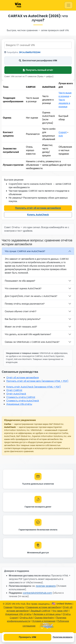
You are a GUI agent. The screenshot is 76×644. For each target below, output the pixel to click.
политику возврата (46, 586)
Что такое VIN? (60, 611)
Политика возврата (63, 637)
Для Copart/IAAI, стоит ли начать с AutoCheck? (31, 296)
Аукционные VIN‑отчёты (19, 404)
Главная (8, 607)
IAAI (61, 136)
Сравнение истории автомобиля (43, 607)
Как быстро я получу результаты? (23, 319)
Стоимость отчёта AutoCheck (23, 401)
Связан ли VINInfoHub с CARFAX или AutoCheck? (32, 342)
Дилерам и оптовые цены (47, 614)
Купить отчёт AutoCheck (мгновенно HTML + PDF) (34, 387)
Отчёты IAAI (26, 618)
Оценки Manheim (44, 618)
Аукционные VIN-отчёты (18, 614)
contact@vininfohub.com (37, 593)
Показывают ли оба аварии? (20, 281)
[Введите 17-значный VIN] (38, 45)
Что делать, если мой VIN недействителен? (28, 334)
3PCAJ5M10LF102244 (30, 52)
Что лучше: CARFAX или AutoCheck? (25, 251)
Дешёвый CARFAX (40, 611)
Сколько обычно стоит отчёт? (21, 311)
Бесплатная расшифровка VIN (38, 60)
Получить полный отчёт (38, 70)
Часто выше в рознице (65, 95)
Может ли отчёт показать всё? (21, 327)
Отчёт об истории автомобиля (23, 378)
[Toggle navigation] (68, 5)
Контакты (19, 607)
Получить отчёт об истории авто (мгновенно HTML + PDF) (37, 381)
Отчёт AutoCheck (16, 394)
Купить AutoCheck (38, 215)
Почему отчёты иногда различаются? (25, 304)
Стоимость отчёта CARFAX (21, 397)
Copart (63, 132)
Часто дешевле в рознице (64, 103)
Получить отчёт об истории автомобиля (38, 208)
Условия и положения (44, 621)
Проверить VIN (27, 637)
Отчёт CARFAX (14, 390)
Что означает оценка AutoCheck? (23, 288)
